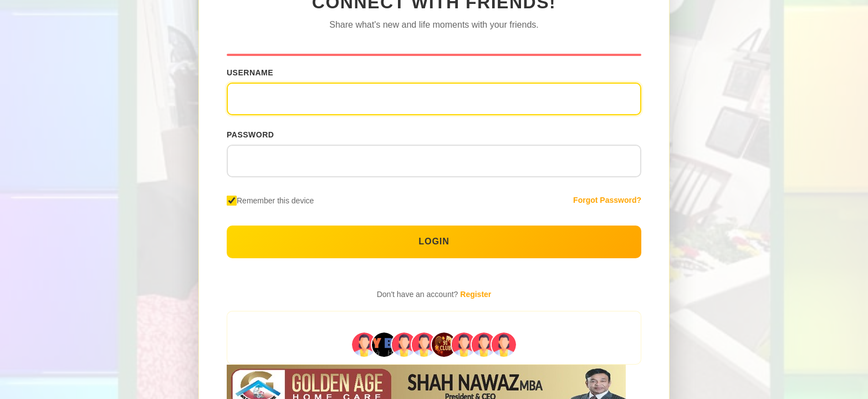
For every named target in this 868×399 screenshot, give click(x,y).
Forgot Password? (607, 200)
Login (434, 241)
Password (250, 135)
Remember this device (275, 201)
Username (250, 73)
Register (476, 294)
